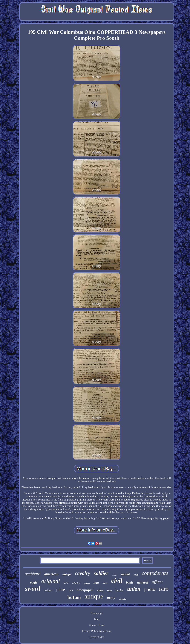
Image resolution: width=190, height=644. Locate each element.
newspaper (85, 590)
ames (105, 583)
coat (136, 575)
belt (71, 590)
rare (164, 589)
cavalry (83, 573)
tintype (67, 574)
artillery (48, 591)
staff (96, 583)
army (111, 598)
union (134, 589)
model (125, 574)
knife (66, 583)
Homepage (97, 613)
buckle (119, 590)
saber (100, 590)
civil (117, 581)
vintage (87, 583)
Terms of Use (97, 637)
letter (109, 591)
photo (150, 589)
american (51, 574)
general (143, 582)
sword (33, 589)
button (74, 597)
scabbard (33, 574)
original (51, 581)
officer (157, 582)
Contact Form (97, 625)
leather (115, 575)
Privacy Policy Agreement (97, 631)
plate (61, 590)
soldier (101, 573)
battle (130, 583)
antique (94, 596)
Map (97, 619)
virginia (122, 599)
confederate (155, 573)
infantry (76, 583)
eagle (34, 582)
